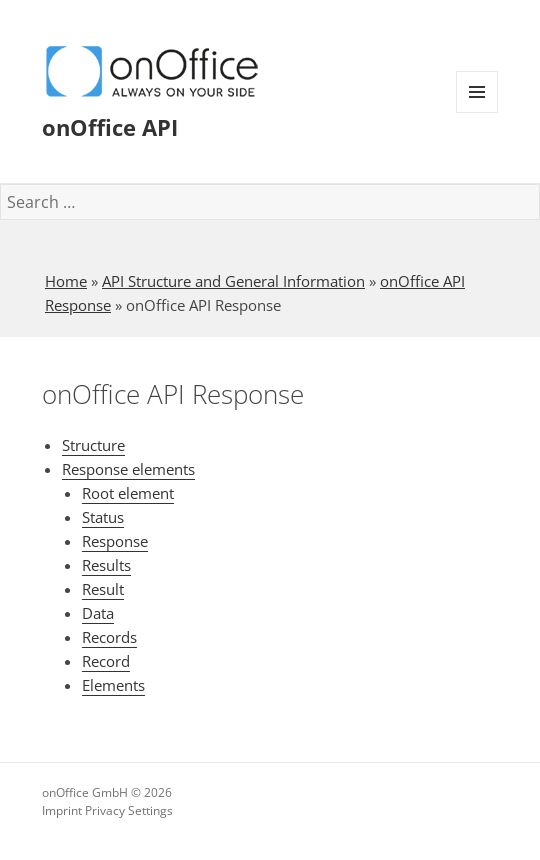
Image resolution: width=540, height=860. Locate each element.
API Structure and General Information (233, 281)
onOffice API (110, 127)
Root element (128, 493)
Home (66, 281)
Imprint (62, 810)
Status (103, 517)
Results (106, 565)
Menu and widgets (477, 112)
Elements (113, 685)
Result (103, 589)
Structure (93, 445)
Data (98, 613)
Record (106, 661)
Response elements (128, 469)
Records (109, 637)
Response (115, 541)
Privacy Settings (129, 810)
